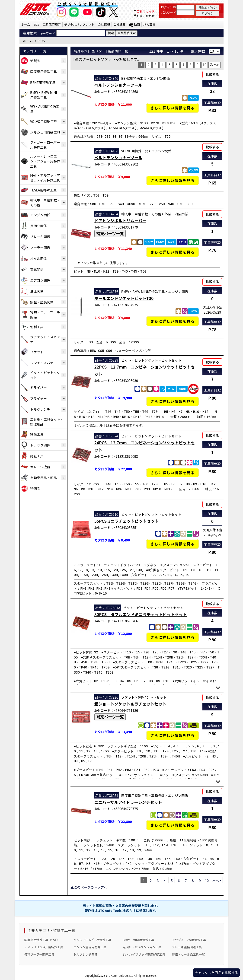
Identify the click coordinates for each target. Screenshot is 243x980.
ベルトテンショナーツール (118, 85)
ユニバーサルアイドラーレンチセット (128, 802)
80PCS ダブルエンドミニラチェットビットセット (141, 614)
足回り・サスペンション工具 (142, 947)
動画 (137, 24)
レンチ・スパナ (42, 363)
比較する (212, 74)
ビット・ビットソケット (45, 375)
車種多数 (158, 795)
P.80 (212, 398)
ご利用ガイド (146, 11)
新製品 (35, 61)
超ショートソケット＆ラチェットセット (130, 704)
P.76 (212, 250)
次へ (214, 65)
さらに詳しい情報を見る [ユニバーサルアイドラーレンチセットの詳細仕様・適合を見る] (173, 825)
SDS (36, 24)
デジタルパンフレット (79, 24)
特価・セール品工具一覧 (188, 954)
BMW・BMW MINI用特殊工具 (44, 95)
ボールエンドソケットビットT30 (124, 298)
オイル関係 (38, 258)
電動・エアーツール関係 (45, 314)
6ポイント (146, 697)
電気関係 (37, 269)
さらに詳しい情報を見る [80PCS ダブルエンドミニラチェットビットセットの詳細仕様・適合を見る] (173, 637)
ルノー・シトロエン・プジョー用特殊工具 (45, 161)
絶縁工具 (37, 434)
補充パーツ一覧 (110, 234)
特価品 (35, 488)
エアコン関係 (40, 280)
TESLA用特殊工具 (43, 190)
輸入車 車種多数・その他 (45, 202)
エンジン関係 (40, 215)
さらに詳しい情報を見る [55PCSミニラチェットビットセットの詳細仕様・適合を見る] (173, 544)
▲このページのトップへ (89, 887)
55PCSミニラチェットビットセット (127, 521)
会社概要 (119, 24)
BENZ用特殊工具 (43, 82)
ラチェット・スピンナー (45, 339)
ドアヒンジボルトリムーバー (120, 221)
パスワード (168, 12)
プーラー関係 (40, 247)
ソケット (37, 352)
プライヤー (38, 398)
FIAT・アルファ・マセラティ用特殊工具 (45, 178)
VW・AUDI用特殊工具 (45, 109)
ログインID (168, 7)
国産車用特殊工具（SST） (42, 940)
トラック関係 (40, 445)
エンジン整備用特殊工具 (90, 947)
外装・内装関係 (176, 214)
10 (205, 65)
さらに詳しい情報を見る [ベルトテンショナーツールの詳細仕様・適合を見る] (173, 108)
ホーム (26, 24)
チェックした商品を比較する (216, 972)
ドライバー (38, 387)
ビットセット (171, 360)
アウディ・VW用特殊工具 (189, 940)
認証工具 (37, 456)
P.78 (212, 329)
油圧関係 (37, 291)
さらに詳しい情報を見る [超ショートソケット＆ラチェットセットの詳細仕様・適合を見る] (173, 735)
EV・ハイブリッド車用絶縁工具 (144, 954)
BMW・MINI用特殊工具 (138, 940)
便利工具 (37, 327)
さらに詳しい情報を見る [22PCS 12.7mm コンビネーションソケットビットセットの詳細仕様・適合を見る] (173, 401)
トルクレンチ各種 (86, 954)
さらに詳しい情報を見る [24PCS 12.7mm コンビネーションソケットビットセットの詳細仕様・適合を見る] (173, 472)
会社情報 (104, 24)
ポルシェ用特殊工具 (45, 132)
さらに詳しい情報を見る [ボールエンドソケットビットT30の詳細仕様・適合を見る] (173, 321)
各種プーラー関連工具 (39, 954)
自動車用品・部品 (43, 478)
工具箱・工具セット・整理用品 (47, 422)
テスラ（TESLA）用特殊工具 (44, 947)
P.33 (212, 110)
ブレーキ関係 (40, 237)
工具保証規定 (52, 24)
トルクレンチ (40, 409)
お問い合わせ (146, 16)
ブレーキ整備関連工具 (187, 947)
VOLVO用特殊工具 (44, 121)
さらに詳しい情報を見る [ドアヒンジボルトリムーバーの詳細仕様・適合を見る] (173, 252)
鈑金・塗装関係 (42, 302)
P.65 (212, 183)
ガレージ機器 (40, 467)
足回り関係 (38, 226)
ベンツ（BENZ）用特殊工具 (92, 940)
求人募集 (149, 24)
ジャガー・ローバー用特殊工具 (45, 145)
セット (161, 697)
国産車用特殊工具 (43, 72)
